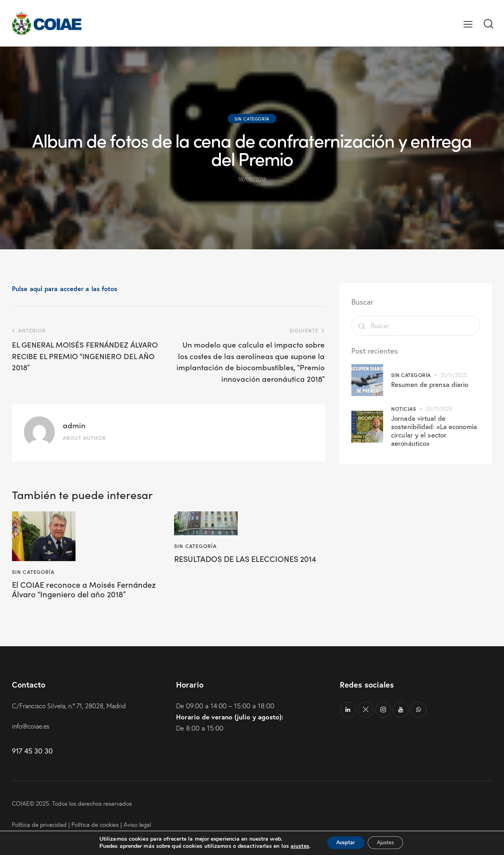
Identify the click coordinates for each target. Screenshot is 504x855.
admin (74, 425)
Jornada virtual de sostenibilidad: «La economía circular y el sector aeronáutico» (434, 431)
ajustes (293, 846)
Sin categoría (252, 119)
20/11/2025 (439, 409)
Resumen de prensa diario (430, 384)
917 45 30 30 (32, 764)
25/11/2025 (454, 375)
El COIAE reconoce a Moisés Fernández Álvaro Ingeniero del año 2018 (84, 595)
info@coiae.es (32, 739)
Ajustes (389, 842)
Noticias (403, 409)
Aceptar (342, 842)
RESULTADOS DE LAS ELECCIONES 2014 (242, 564)
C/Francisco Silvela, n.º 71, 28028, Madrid (73, 718)
